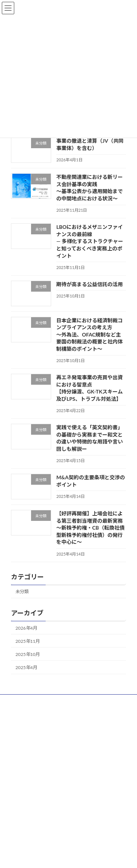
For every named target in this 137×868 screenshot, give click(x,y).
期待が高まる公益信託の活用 (90, 284)
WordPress (47, 850)
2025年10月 (28, 654)
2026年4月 (26, 628)
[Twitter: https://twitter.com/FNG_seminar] (75, 727)
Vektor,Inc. (74, 857)
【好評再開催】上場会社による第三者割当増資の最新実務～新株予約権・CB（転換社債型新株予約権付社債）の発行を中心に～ (90, 528)
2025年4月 (26, 667)
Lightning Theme (79, 850)
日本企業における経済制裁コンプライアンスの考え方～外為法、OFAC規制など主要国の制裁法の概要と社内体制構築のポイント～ (90, 334)
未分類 (22, 592)
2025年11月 (28, 641)
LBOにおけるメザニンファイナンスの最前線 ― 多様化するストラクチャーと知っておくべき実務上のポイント (90, 241)
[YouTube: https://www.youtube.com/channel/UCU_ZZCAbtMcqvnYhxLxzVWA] (59, 727)
